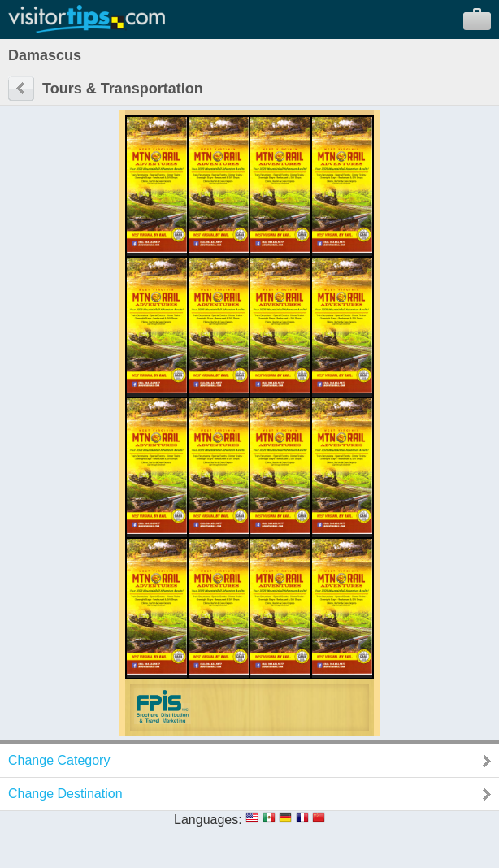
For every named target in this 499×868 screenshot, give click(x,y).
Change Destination (65, 794)
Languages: (208, 820)
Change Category (59, 760)
